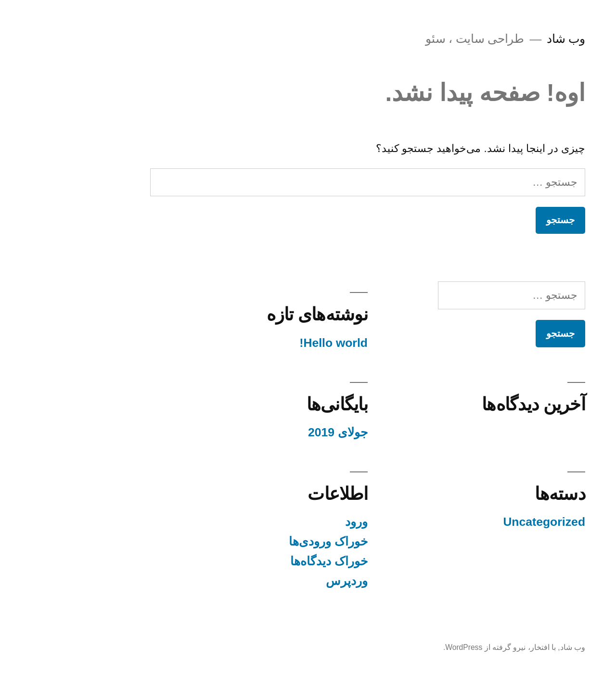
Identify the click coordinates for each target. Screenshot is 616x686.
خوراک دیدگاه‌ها (269, 561)
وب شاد (506, 39)
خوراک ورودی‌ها (269, 541)
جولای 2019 (278, 432)
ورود (297, 522)
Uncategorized (484, 522)
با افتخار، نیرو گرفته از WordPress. (440, 647)
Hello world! (274, 343)
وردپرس (287, 581)
